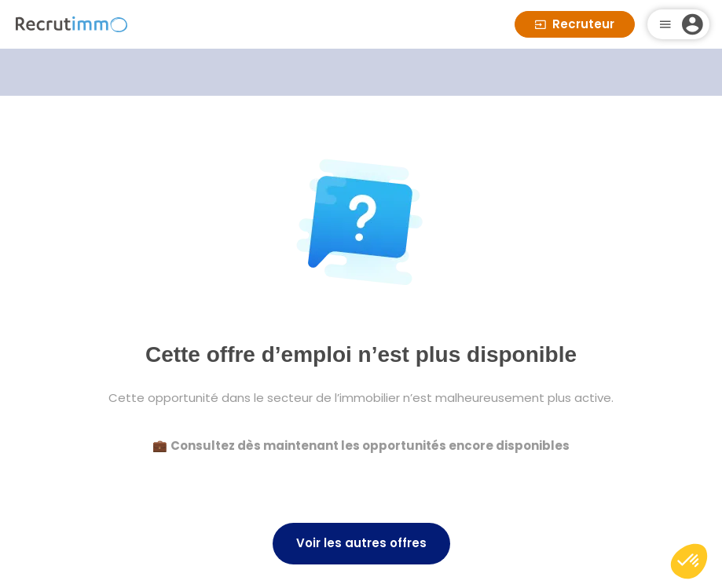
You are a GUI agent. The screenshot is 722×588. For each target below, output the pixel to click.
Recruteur (575, 24)
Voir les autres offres (361, 543)
